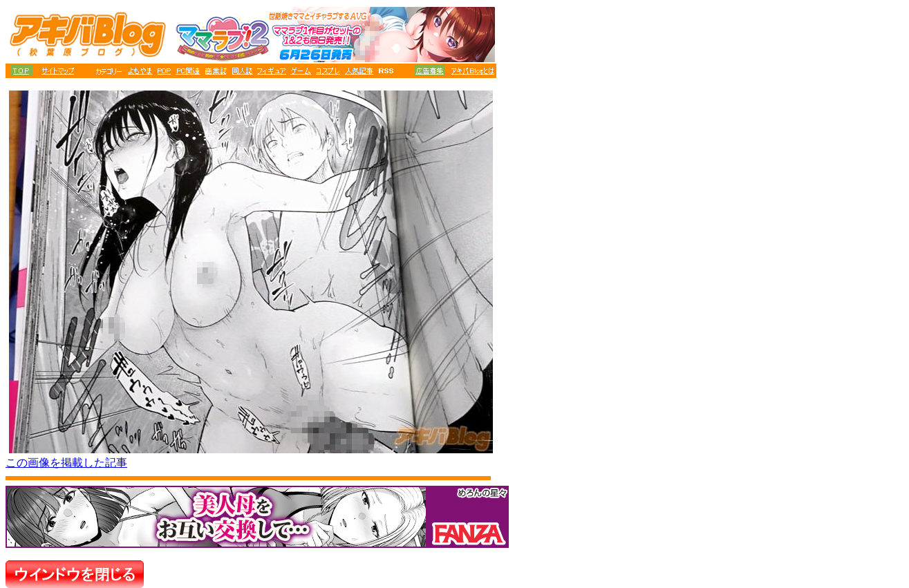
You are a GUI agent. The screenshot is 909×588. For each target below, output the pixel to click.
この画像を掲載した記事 (66, 463)
